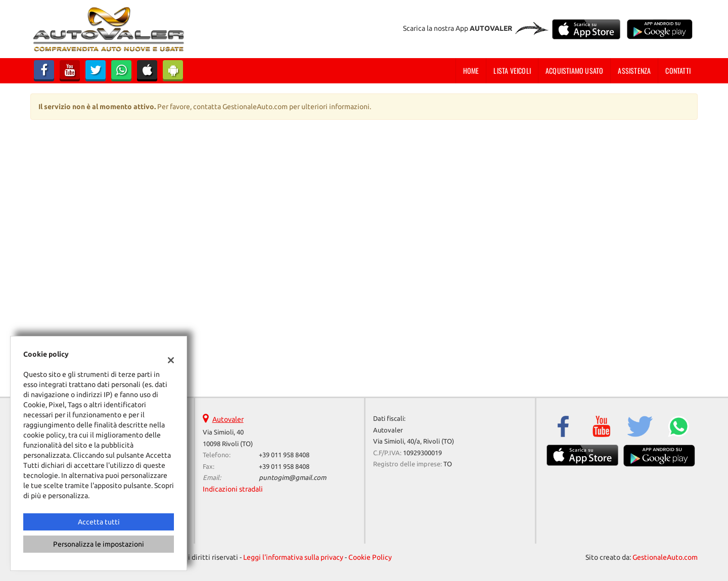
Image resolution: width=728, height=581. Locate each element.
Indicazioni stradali (233, 489)
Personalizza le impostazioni (99, 544)
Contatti (678, 70)
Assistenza (634, 70)
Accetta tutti (99, 522)
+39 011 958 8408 (284, 455)
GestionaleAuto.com (665, 557)
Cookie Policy (370, 557)
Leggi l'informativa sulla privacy (293, 557)
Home (471, 70)
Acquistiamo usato (574, 70)
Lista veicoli (512, 70)
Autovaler (228, 419)
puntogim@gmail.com (292, 478)
